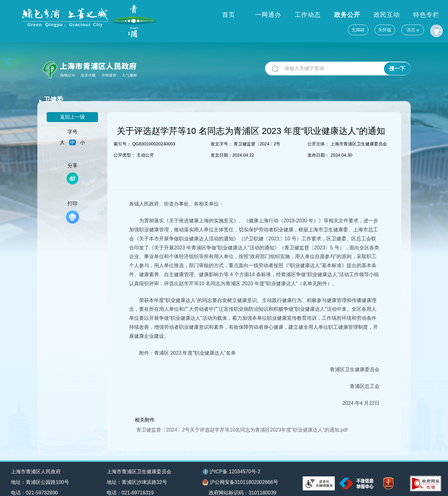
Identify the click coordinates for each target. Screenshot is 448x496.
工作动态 (308, 31)
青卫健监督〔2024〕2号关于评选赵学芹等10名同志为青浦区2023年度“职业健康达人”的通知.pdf (242, 420)
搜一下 (397, 69)
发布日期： (318, 145)
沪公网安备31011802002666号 (240, 473)
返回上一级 (72, 107)
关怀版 (385, 14)
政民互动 (387, 31)
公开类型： (124, 145)
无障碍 (358, 14)
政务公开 (347, 31)
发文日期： (222, 145)
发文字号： (222, 134)
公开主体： (318, 134)
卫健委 (153, 66)
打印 (72, 203)
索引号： (122, 134)
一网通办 (268, 31)
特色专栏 (426, 31)
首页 (229, 31)
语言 (413, 14)
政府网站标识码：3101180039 (243, 483)
